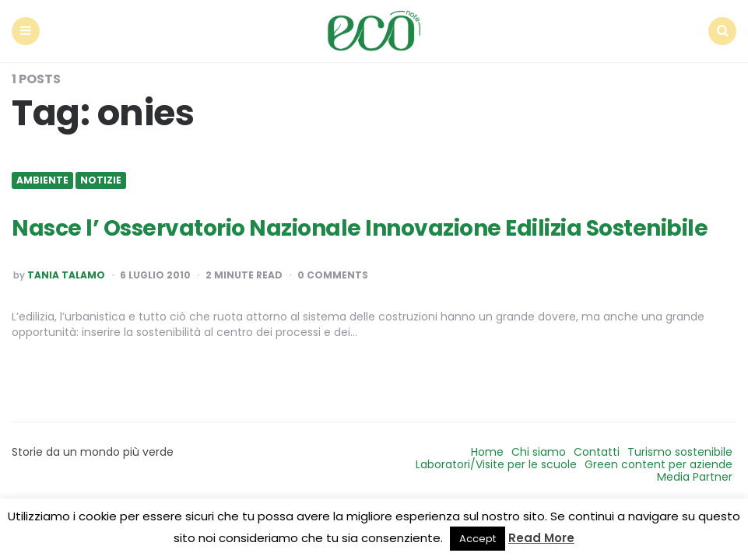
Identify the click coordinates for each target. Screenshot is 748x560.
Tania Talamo (66, 275)
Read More (541, 538)
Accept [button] (478, 539)
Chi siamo (539, 452)
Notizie (101, 180)
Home (487, 452)
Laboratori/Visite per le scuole (496, 464)
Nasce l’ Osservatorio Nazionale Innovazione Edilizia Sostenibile (360, 228)
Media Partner (695, 477)
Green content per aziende (658, 464)
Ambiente (42, 180)
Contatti (597, 452)
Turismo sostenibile (680, 452)
